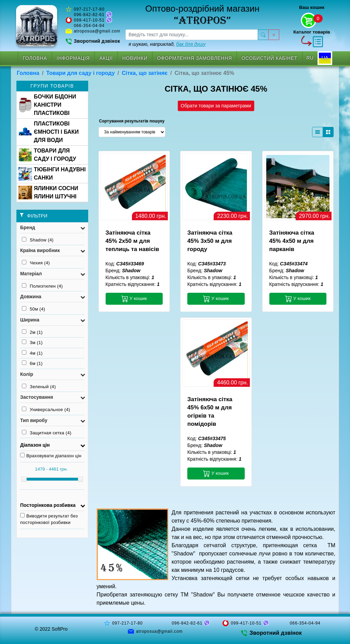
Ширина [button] (30, 320)
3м (32, 342)
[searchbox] (192, 35)
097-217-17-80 (89, 9)
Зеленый (39, 386)
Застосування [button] (37, 397)
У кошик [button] (134, 299)
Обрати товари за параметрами (216, 106)
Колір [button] (27, 374)
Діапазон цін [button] (35, 445)
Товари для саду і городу (80, 73)
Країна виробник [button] (40, 250)
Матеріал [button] (31, 274)
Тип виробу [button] (34, 420)
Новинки (135, 58)
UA (325, 58)
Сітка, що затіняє (145, 73)
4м (32, 353)
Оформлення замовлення (194, 58)
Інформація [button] (73, 58)
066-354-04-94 (89, 26)
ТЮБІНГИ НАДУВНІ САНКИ (52, 174)
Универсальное (46, 409)
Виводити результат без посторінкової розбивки (49, 519)
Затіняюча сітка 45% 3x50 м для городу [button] (210, 241)
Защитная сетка (47, 433)
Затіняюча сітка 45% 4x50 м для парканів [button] (292, 241)
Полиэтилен (42, 286)
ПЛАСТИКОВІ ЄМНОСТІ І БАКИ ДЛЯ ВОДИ (49, 132)
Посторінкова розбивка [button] (48, 505)
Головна (35, 58)
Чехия (36, 263)
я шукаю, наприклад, (167, 44)
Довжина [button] (31, 297)
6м (32, 363)
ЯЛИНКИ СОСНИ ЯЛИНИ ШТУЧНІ (48, 192)
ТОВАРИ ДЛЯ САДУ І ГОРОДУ (47, 155)
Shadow (38, 240)
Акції (106, 58)
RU (310, 58)
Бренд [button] (28, 227)
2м (32, 332)
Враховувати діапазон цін (51, 456)
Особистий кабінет (270, 58)
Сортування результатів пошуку (132, 121)
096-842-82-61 (89, 15)
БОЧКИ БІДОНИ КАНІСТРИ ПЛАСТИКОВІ (47, 105)
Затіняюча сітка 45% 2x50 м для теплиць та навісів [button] (132, 241)
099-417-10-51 (89, 20)
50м (33, 309)
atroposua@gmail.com (97, 31)
